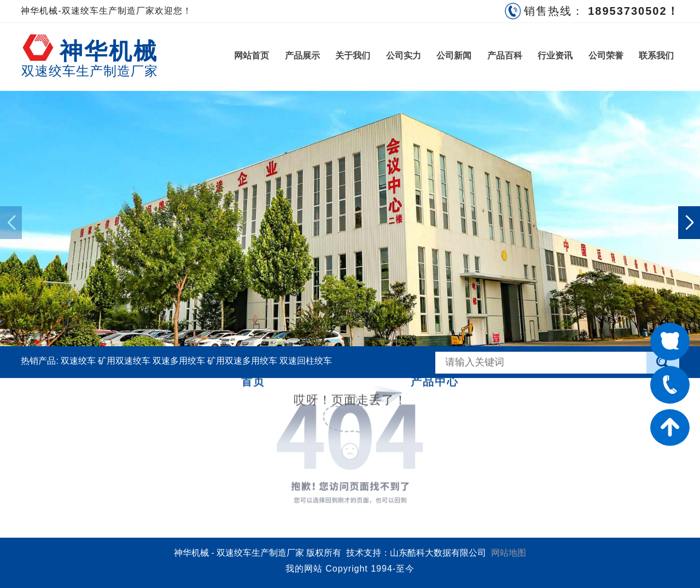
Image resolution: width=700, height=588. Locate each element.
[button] (689, 223)
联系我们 (656, 56)
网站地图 (509, 553)
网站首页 (252, 56)
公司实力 (404, 56)
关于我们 (353, 56)
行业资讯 (555, 56)
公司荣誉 (606, 56)
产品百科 (505, 56)
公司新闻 (454, 56)
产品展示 (302, 56)
